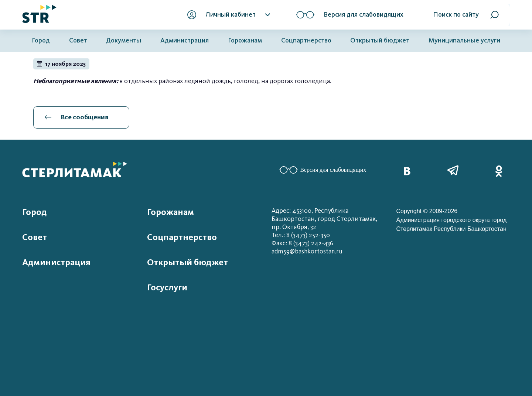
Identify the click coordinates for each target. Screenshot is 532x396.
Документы (124, 40)
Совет (78, 40)
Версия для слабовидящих (323, 170)
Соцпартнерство (306, 40)
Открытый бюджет (380, 40)
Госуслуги (167, 287)
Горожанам (245, 40)
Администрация (185, 40)
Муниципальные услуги (464, 40)
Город (41, 40)
